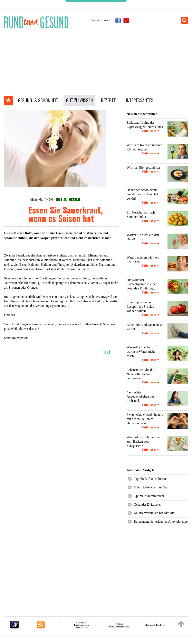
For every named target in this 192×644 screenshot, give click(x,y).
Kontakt (108, 20)
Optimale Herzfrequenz (149, 496)
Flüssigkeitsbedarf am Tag (151, 487)
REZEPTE (108, 100)
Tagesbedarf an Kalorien (150, 479)
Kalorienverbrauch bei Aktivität (155, 513)
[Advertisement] (98, 62)
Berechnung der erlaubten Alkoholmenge (161, 521)
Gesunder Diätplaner (147, 504)
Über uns (95, 20)
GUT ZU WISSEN (79, 100)
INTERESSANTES (140, 100)
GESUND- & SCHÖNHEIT (38, 100)
